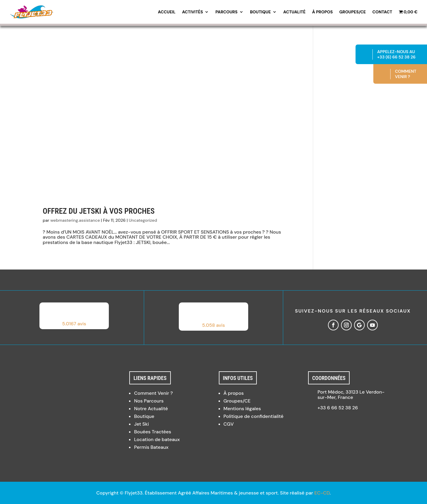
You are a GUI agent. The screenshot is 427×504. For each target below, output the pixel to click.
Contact (382, 12)
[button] (74, 316)
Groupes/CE (353, 12)
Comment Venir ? (153, 393)
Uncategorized (143, 220)
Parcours (226, 12)
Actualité (294, 12)
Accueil (167, 12)
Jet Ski (141, 424)
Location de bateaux (157, 439)
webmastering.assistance (75, 220)
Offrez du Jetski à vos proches (99, 211)
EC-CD (322, 493)
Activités (192, 12)
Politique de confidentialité (254, 416)
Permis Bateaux (151, 447)
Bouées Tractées (153, 432)
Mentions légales (242, 409)
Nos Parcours (149, 401)
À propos (323, 12)
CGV (229, 424)
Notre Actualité (151, 409)
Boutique (260, 12)
